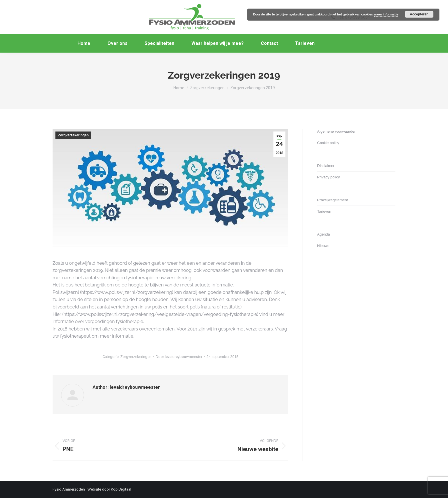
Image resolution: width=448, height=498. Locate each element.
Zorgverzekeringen (73, 135)
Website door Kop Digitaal (109, 489)
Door (179, 357)
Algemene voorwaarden (337, 131)
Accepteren (419, 14)
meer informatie (386, 14)
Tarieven (324, 211)
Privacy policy (328, 177)
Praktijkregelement (333, 200)
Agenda (324, 234)
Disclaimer (326, 166)
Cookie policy (328, 143)
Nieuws (323, 246)
